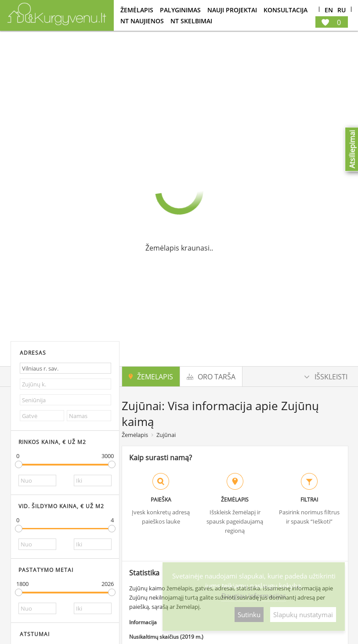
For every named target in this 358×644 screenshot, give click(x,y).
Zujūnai (166, 435)
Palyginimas (180, 10)
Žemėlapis (137, 10)
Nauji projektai (232, 10)
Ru (342, 10)
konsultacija (286, 10)
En (329, 10)
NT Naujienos (142, 21)
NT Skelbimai (191, 21)
